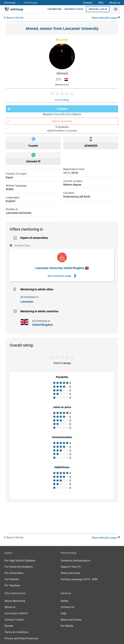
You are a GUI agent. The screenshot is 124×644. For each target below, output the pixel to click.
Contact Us (67, 607)
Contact (88, 3)
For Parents (12, 579)
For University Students (19, 566)
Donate (9, 625)
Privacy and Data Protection (21, 638)
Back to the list (15, 18)
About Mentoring (15, 601)
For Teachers (12, 585)
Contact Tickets (14, 619)
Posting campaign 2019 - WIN (79, 579)
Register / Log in (98, 9)
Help (64, 613)
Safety (65, 601)
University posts (74, 9)
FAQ (101, 3)
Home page (10, 3)
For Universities (14, 573)
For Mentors (54, 9)
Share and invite (70, 573)
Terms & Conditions (17, 632)
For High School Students (20, 560)
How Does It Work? (16, 613)
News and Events (71, 619)
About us (115, 3)
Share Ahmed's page (106, 18)
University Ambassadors (76, 560)
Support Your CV (71, 566)
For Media (67, 625)
